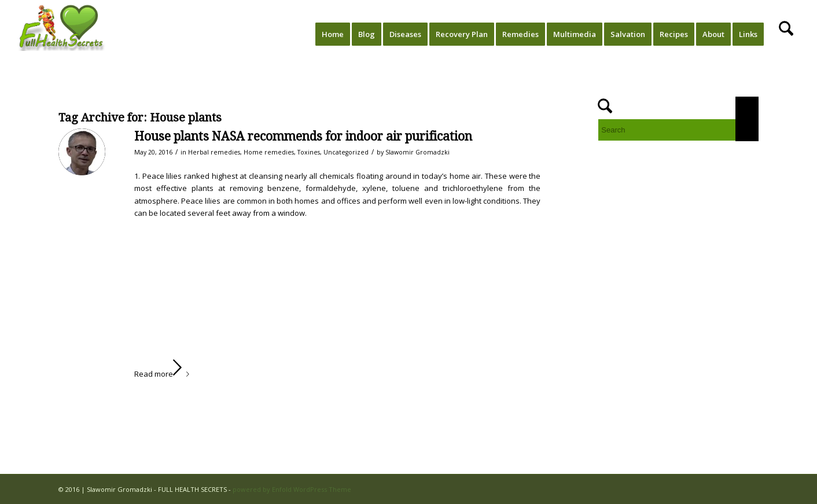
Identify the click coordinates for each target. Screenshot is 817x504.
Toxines (309, 152)
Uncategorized (346, 152)
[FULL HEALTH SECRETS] (62, 34)
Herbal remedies (214, 152)
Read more (164, 374)
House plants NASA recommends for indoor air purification (303, 136)
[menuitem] (333, 34)
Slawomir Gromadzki (417, 152)
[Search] (786, 34)
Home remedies (269, 152)
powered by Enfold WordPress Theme (292, 489)
